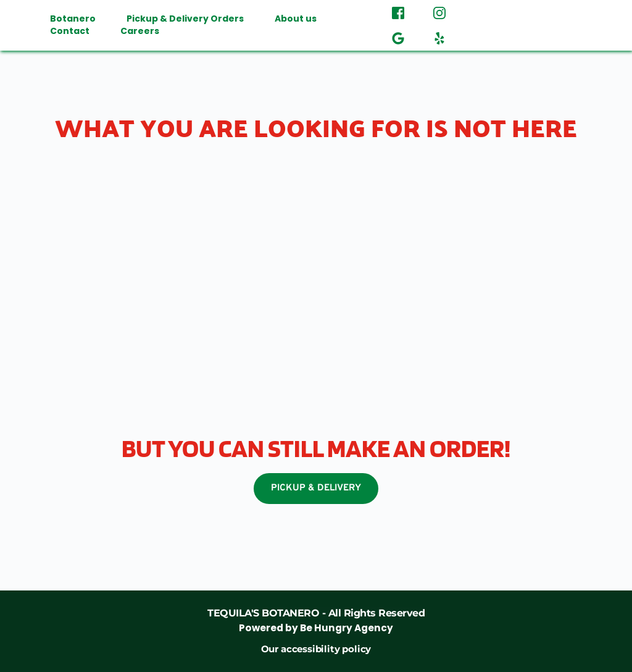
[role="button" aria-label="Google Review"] (398, 38)
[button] (551, 25)
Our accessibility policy (316, 649)
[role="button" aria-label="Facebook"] (398, 13)
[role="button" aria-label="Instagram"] (439, 13)
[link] (316, 621)
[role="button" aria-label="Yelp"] (439, 38)
